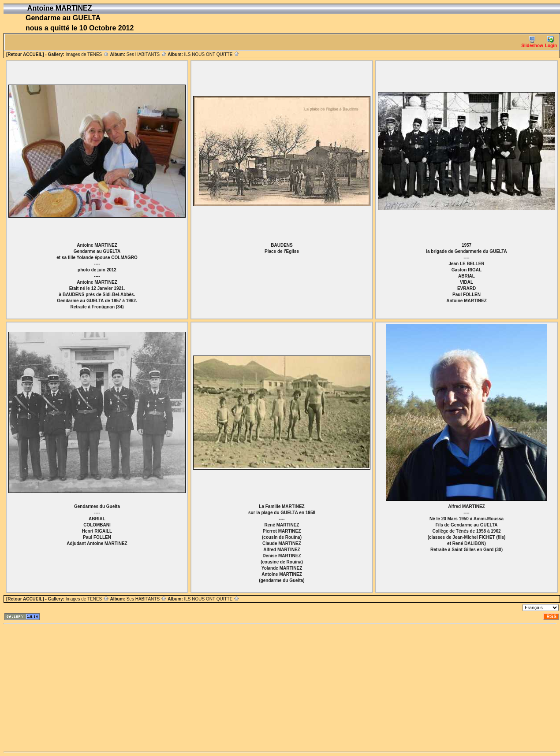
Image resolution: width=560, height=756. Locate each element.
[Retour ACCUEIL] (25, 54)
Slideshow (532, 42)
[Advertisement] (169, 688)
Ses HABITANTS (147, 54)
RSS (552, 617)
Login (551, 42)
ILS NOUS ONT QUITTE (212, 54)
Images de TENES (87, 54)
